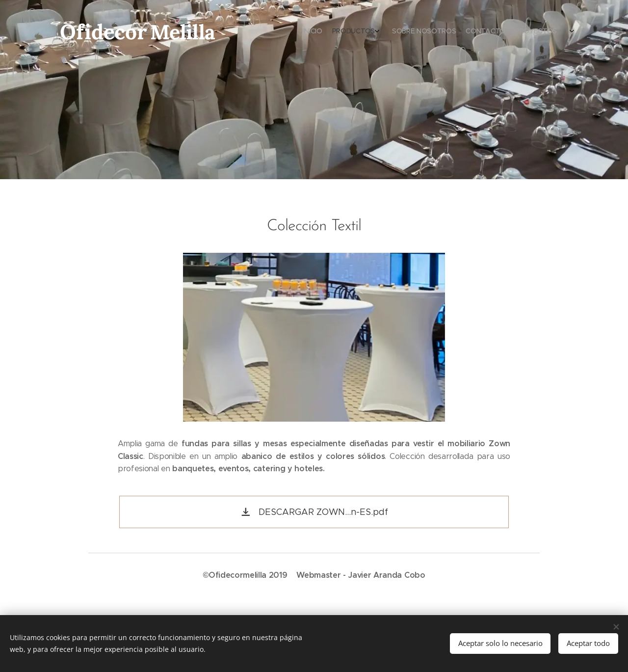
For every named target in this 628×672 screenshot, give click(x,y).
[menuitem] (519, 32)
